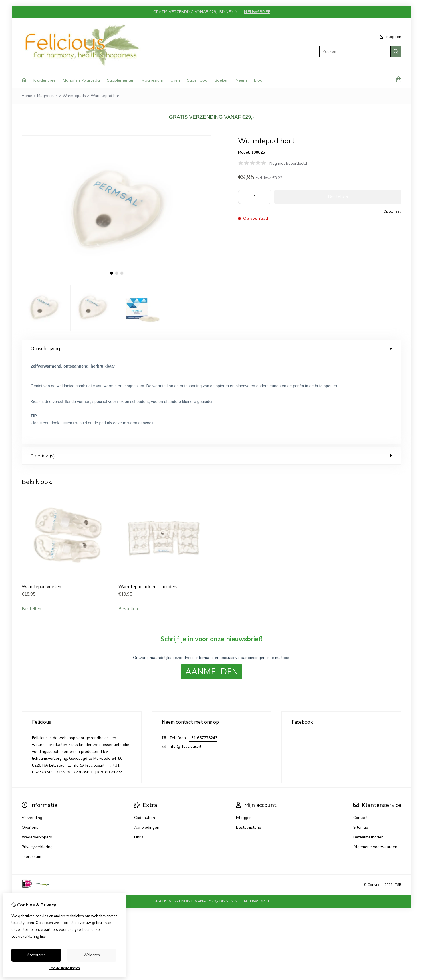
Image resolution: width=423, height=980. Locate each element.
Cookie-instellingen (64, 968)
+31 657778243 (203, 651)
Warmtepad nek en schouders (148, 500)
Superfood (197, 80)
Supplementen (121, 80)
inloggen (390, 37)
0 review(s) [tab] (211, 369)
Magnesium (152, 80)
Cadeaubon (145, 731)
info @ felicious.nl (185, 659)
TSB (398, 798)
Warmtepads (74, 96)
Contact (360, 731)
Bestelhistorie (249, 740)
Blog (258, 80)
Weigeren (92, 955)
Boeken (222, 80)
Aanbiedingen (147, 740)
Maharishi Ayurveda (81, 80)
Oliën (175, 80)
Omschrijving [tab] (211, 348)
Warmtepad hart (106, 96)
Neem (241, 80)
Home (27, 96)
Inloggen (244, 731)
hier (43, 937)
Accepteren (36, 955)
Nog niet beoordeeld (288, 163)
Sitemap (361, 740)
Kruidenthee (45, 80)
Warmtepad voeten (41, 500)
